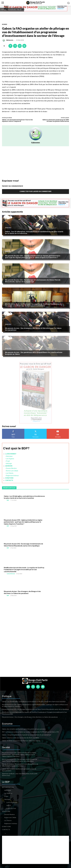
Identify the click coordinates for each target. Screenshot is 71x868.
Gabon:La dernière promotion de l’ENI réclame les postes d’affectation (56, 120)
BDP (8, 500)
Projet (8, 461)
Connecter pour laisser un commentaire (35, 191)
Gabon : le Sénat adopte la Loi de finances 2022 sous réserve (21, 741)
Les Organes (10, 459)
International (12, 10)
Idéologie (9, 463)
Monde (19, 10)
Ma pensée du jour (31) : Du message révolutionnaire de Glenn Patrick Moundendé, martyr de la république (33, 281)
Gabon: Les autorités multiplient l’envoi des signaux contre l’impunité (17, 120)
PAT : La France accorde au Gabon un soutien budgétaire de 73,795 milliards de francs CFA (30, 732)
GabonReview (11, 574)
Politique (8, 300)
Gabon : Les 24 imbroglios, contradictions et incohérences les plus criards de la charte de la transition (34, 232)
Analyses (8, 228)
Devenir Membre (11, 468)
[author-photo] (5, 500)
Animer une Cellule (12, 471)
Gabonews (10, 40)
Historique (9, 456)
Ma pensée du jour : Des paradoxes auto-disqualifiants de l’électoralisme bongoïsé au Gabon (34, 353)
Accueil (4, 10)
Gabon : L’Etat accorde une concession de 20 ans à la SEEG (20, 738)
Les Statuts (10, 473)
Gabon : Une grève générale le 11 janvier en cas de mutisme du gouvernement (27, 735)
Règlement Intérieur (12, 476)
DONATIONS (9, 478)
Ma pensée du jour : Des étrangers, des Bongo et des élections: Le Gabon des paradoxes (33, 329)
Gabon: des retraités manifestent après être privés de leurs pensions (24, 729)
